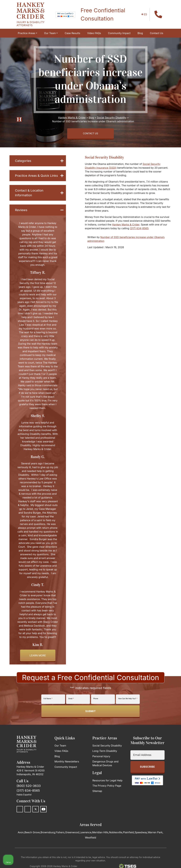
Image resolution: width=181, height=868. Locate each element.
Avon (21, 834)
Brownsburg (48, 834)
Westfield (90, 839)
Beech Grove (32, 834)
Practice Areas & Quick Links (39, 177)
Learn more (38, 657)
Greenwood (72, 834)
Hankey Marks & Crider (126, 226)
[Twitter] (36, 810)
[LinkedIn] (28, 810)
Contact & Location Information (39, 194)
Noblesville (116, 834)
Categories (39, 162)
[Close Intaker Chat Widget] (171, 767)
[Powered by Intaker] (154, 861)
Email (71, 700)
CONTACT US (90, 134)
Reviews (39, 211)
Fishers (60, 834)
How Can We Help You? (128, 700)
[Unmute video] (125, 767)
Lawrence (86, 834)
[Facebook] (20, 810)
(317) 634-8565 (139, 230)
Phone (96, 700)
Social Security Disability (104, 159)
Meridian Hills (100, 834)
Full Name (48, 700)
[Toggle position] (164, 767)
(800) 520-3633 (29, 787)
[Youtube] (43, 810)
